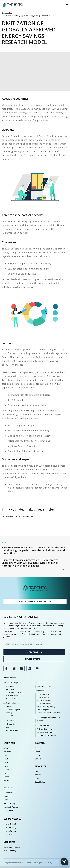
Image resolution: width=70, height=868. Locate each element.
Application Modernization (46, 704)
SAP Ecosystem (11, 724)
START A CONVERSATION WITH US (35, 601)
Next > (65, 570)
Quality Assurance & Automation (49, 713)
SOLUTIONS (9, 743)
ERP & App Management (45, 732)
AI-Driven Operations (45, 729)
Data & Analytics (43, 710)
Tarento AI (9, 707)
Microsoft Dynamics (13, 730)
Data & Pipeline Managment (47, 735)
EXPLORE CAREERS (34, 659)
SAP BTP (40, 721)
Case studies (7, 13)
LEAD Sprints (10, 686)
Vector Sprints (10, 689)
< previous (7, 543)
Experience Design (12, 695)
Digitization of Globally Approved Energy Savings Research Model (28, 16)
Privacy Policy (46, 863)
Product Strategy (11, 699)
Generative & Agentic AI (14, 710)
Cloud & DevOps (43, 697)
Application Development (46, 694)
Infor (7, 727)
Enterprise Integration (45, 686)
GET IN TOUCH (34, 652)
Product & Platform (44, 700)
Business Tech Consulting (14, 692)
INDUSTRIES (9, 788)
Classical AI (9, 716)
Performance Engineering (46, 707)
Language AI (10, 713)
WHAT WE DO (10, 678)
